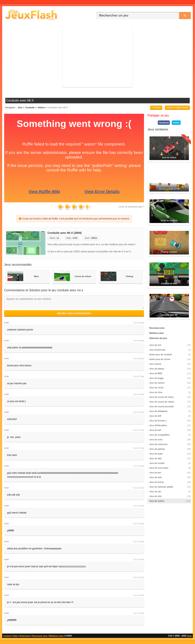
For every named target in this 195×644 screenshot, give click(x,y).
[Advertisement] (97, 58)
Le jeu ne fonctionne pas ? (131, 207)
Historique (25, 636)
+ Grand (156, 107)
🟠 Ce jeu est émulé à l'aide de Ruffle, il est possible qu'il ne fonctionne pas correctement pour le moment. (74, 219)
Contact (7, 636)
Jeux (189, 636)
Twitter (176, 123)
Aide (15, 636)
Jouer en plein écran (177, 107)
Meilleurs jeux (56, 636)
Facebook (164, 123)
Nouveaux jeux (40, 636)
